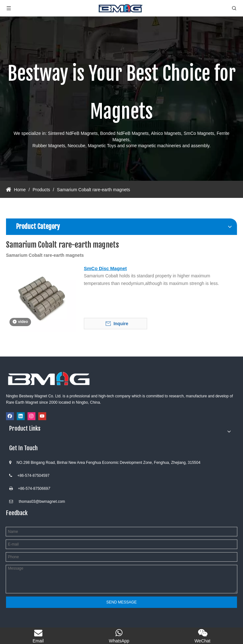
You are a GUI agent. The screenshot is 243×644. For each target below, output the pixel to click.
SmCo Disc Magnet (105, 268)
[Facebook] (10, 416)
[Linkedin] (21, 416)
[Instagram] (31, 416)
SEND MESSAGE (121, 602)
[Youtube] (42, 416)
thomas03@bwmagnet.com (42, 502)
